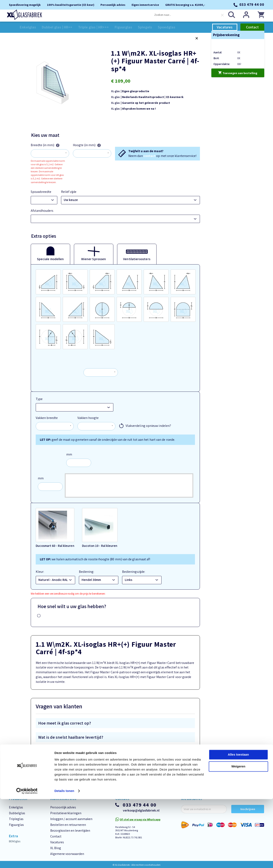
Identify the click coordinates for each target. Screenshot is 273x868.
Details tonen (64, 860)
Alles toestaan (238, 823)
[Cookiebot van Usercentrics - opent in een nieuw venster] (27, 860)
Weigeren (238, 835)
